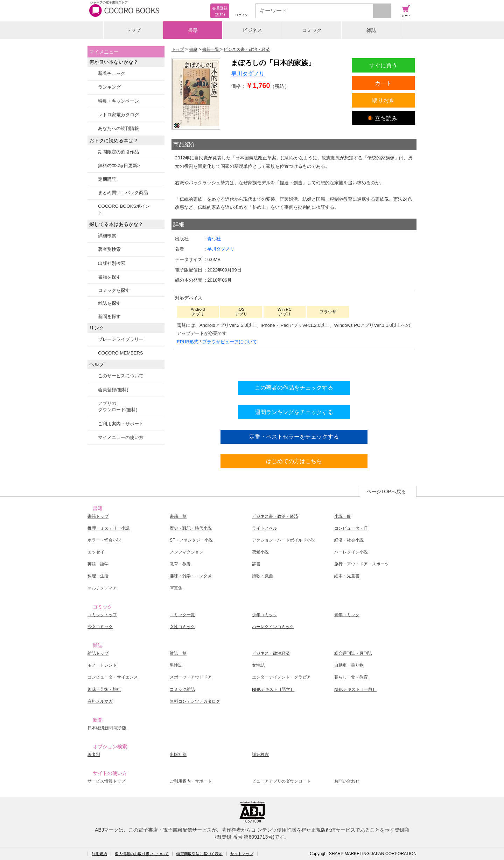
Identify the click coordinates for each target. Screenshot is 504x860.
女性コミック (182, 627)
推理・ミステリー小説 (108, 528)
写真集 (176, 588)
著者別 (94, 755)
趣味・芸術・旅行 (104, 689)
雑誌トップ (98, 653)
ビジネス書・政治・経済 (275, 516)
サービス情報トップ (106, 781)
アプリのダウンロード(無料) (118, 407)
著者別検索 (109, 249)
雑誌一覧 (178, 653)
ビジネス (252, 30)
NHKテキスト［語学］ (273, 689)
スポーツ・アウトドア (191, 677)
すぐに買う (383, 65)
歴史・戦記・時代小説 (191, 528)
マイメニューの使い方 (121, 437)
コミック (312, 30)
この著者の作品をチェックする (294, 387)
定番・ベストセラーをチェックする (294, 436)
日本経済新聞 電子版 (107, 728)
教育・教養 (180, 564)
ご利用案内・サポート (121, 424)
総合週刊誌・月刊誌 (353, 653)
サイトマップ (242, 854)
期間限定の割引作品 (118, 152)
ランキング (109, 87)
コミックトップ (102, 615)
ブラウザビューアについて (230, 342)
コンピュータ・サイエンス (113, 677)
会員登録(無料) (113, 390)
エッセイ (96, 552)
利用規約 (99, 854)
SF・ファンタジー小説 (191, 540)
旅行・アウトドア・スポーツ (362, 564)
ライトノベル (265, 528)
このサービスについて (121, 376)
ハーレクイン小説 (351, 552)
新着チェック (112, 73)
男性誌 (176, 665)
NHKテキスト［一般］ (355, 689)
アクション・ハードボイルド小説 (283, 540)
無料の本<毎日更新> (119, 166)
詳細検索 (107, 236)
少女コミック (100, 627)
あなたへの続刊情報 (118, 128)
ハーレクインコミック (273, 627)
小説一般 (343, 516)
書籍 (193, 30)
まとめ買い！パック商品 (123, 192)
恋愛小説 (260, 552)
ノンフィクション (187, 552)
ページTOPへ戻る (386, 491)
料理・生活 (98, 576)
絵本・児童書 (347, 576)
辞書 (256, 564)
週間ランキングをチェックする (294, 412)
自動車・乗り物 (349, 665)
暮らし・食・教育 (351, 677)
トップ (133, 30)
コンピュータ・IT (351, 528)
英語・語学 (98, 564)
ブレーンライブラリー (121, 339)
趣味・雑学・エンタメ (191, 576)
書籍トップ (98, 516)
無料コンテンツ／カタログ (195, 701)
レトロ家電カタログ (118, 115)
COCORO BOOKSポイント (124, 209)
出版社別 (178, 755)
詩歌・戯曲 (262, 576)
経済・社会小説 (349, 540)
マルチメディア (102, 588)
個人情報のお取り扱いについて (142, 854)
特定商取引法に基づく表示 (199, 854)
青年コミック (347, 615)
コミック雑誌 (182, 689)
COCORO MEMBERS (121, 353)
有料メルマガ (100, 701)
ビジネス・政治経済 (271, 653)
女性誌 (258, 665)
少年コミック (265, 615)
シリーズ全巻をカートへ (294, 363)
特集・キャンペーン (118, 101)
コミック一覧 (182, 615)
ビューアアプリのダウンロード (281, 781)
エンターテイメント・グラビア (281, 677)
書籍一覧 (178, 516)
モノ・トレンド (102, 665)
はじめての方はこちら (294, 461)
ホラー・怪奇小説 (104, 540)
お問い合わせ (347, 781)
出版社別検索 (112, 263)
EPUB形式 (188, 342)
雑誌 (371, 30)
